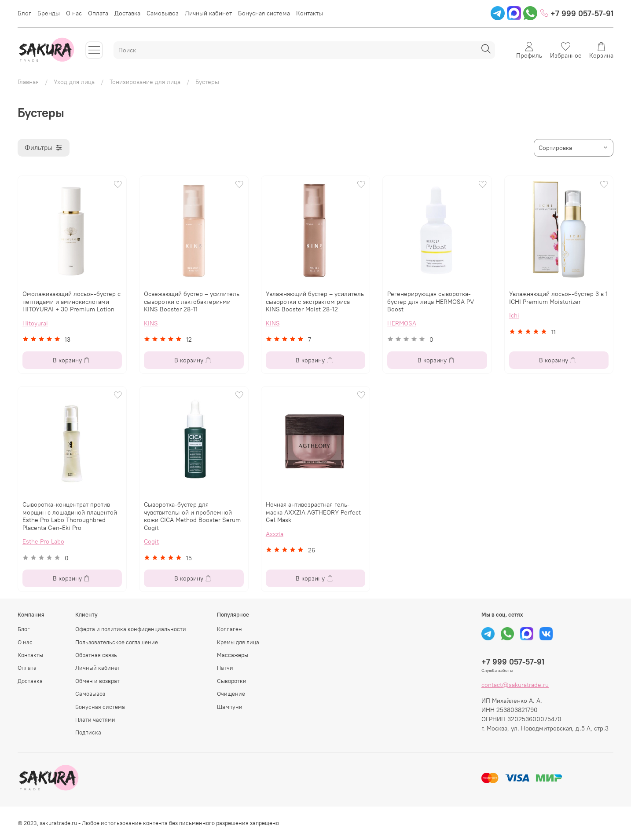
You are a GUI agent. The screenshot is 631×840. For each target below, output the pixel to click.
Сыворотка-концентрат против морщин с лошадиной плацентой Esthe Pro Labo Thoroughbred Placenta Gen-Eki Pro (70, 516)
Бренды (49, 13)
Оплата (98, 13)
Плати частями (95, 720)
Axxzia (275, 534)
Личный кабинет (208, 13)
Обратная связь (96, 655)
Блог (24, 13)
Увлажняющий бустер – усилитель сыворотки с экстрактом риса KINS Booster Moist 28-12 (315, 301)
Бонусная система (264, 13)
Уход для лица (74, 82)
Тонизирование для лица (145, 82)
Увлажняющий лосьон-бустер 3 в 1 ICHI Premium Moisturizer (558, 298)
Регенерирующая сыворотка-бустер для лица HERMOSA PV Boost (431, 301)
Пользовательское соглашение (117, 642)
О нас (74, 13)
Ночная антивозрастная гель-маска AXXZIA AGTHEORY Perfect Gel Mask (313, 512)
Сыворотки (232, 681)
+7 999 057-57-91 (577, 13)
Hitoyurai (35, 323)
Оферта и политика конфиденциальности (131, 629)
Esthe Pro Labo (43, 541)
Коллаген (229, 629)
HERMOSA (402, 323)
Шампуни (230, 707)
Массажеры (233, 655)
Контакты (310, 13)
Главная (28, 82)
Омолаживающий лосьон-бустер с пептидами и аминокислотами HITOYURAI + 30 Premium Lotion (72, 301)
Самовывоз (163, 13)
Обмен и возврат (97, 681)
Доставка (127, 13)
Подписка (88, 732)
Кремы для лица (238, 642)
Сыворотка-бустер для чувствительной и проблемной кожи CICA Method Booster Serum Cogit (192, 516)
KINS (151, 323)
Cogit (151, 541)
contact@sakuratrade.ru (515, 685)
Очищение (231, 694)
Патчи (225, 668)
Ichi (514, 315)
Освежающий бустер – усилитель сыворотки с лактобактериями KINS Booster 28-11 (192, 301)
